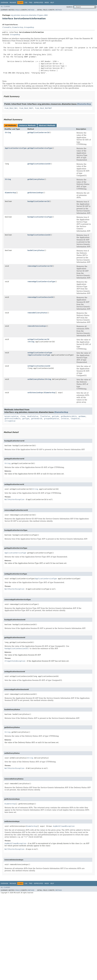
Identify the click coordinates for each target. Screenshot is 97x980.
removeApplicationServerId (40, 266)
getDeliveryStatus (36, 179)
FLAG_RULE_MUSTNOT (43, 108)
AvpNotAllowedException (64, 826)
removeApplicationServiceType (41, 282)
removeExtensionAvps (37, 326)
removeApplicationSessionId (40, 297)
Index (47, 3)
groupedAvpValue (51, 419)
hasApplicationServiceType (40, 217)
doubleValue (33, 416)
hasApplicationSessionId (39, 235)
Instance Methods (27, 125)
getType (26, 419)
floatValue (45, 416)
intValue (65, 419)
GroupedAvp (29, 27)
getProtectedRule (12, 419)
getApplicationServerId (38, 132)
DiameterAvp (18, 27)
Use (26, 3)
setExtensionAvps (35, 393)
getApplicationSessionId (39, 164)
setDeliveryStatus (36, 379)
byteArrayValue (11, 416)
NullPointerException (14, 499)
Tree (31, 3)
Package (13, 3)
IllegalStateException (15, 661)
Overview (4, 3)
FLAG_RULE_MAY (11, 108)
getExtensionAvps (35, 193)
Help (52, 3)
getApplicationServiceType (40, 148)
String (8, 132)
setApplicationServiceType (40, 353)
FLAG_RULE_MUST (26, 108)
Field (17, 10)
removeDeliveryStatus (37, 313)
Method (31, 10)
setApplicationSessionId (39, 366)
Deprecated (38, 3)
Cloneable (7, 27)
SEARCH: (70, 7)
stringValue (10, 421)
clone (23, 416)
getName (82, 416)
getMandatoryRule (69, 416)
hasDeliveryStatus (36, 250)
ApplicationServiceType (16, 148)
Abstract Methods (47, 125)
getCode (55, 416)
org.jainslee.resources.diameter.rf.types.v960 (29, 15)
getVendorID (37, 419)
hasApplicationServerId (38, 201)
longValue (75, 419)
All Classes (5, 7)
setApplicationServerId (38, 339)
